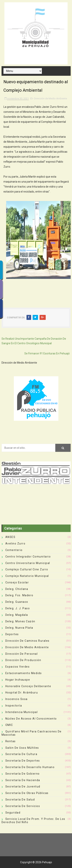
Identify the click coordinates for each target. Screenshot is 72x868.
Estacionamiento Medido (24, 673)
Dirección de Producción (23, 660)
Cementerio (14, 550)
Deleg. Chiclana (17, 589)
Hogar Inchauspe (18, 680)
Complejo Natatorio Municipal (27, 576)
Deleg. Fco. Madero (19, 595)
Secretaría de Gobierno (23, 774)
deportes (12, 634)
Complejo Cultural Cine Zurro (27, 569)
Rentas (11, 741)
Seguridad (13, 813)
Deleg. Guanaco (17, 602)
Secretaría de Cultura (21, 754)
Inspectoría (14, 706)
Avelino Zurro (15, 544)
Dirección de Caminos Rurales (27, 641)
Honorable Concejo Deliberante (28, 686)
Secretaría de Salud (20, 800)
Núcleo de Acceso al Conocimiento (31, 719)
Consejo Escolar (17, 582)
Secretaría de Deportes (23, 761)
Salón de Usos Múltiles (22, 748)
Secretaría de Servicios (23, 806)
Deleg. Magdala (17, 615)
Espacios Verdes (18, 667)
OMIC (9, 725)
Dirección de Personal (22, 654)
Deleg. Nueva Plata (19, 628)
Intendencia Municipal (22, 712)
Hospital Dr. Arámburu (22, 693)
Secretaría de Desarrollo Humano (30, 767)
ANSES (10, 537)
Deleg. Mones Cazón (20, 621)
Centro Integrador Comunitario (28, 557)
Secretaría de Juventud (23, 786)
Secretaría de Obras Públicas (27, 793)
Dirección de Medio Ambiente (50, 98)
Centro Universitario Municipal (28, 563)
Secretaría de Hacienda (23, 780)
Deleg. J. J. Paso (18, 608)
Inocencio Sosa (17, 699)
